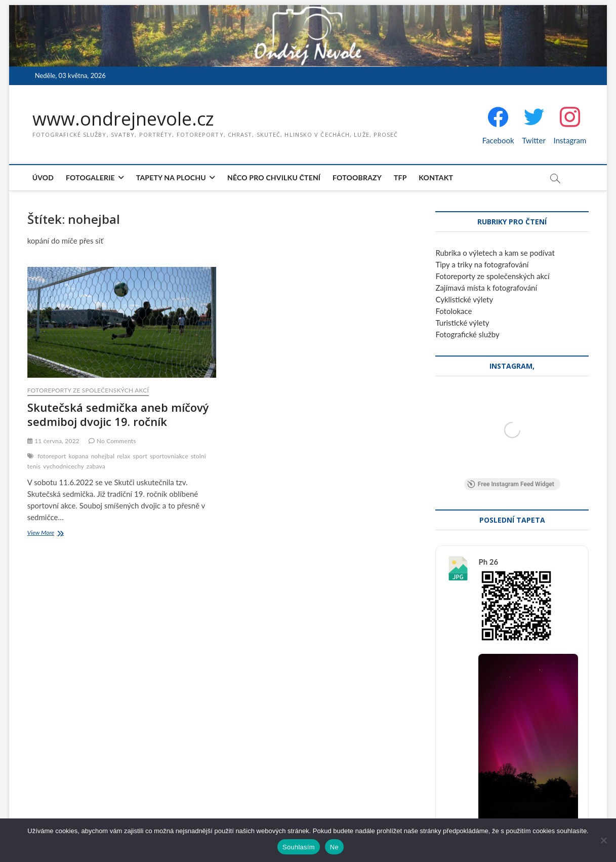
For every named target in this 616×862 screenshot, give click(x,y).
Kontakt (436, 178)
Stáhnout (501, 732)
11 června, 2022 (53, 441)
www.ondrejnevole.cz (123, 119)
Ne (334, 847)
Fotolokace (454, 311)
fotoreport (52, 456)
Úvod (43, 178)
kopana (79, 456)
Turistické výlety (462, 323)
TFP (400, 178)
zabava (96, 466)
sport (140, 456)
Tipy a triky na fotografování (482, 264)
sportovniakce (169, 456)
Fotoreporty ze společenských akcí (88, 390)
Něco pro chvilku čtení (274, 178)
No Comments (112, 441)
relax (124, 456)
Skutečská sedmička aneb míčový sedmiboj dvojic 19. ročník (118, 414)
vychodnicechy (64, 466)
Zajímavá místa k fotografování (486, 288)
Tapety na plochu (171, 178)
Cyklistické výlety (464, 299)
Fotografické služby (467, 334)
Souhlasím (299, 847)
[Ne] (603, 840)
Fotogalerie (90, 178)
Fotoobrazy (357, 178)
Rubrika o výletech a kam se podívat (495, 253)
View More (53, 534)
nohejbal (103, 456)
